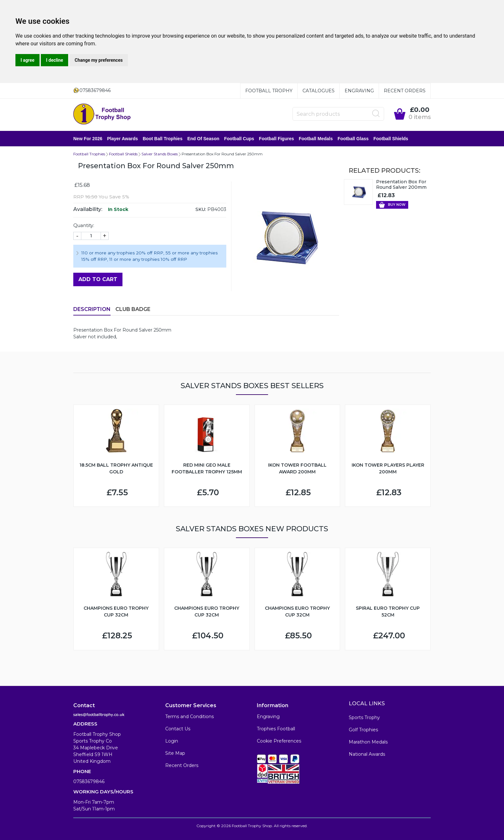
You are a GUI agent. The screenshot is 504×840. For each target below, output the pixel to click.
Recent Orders (405, 91)
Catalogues (319, 91)
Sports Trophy (364, 717)
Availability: (88, 209)
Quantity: (84, 225)
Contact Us (178, 729)
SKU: (201, 209)
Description (92, 309)
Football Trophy (269, 91)
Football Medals (316, 139)
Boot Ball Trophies (163, 139)
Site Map (175, 753)
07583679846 (89, 781)
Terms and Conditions (189, 717)
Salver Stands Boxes (160, 154)
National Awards (367, 754)
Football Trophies (89, 154)
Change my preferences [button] (99, 60)
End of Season (203, 139)
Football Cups (239, 139)
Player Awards (122, 139)
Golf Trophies (363, 730)
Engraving (359, 91)
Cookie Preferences (279, 741)
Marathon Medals (368, 742)
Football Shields (391, 139)
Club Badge (133, 309)
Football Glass (353, 139)
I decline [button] (54, 60)
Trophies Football (276, 729)
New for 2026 (88, 139)
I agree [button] (27, 60)
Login (172, 741)
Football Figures (277, 139)
